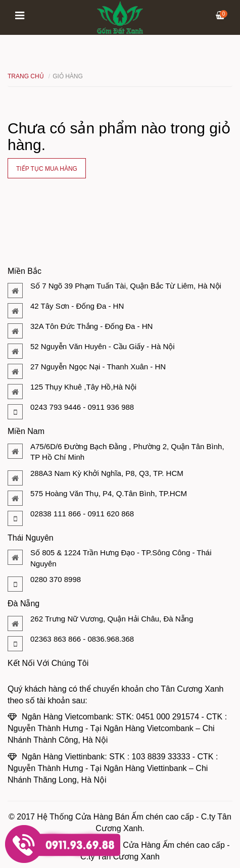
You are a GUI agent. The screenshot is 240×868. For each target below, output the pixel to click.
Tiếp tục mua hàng (47, 169)
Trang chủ (26, 76)
